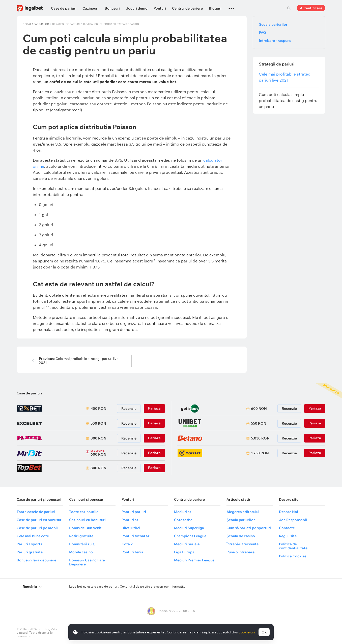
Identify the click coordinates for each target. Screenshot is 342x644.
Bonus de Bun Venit (85, 528)
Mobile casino (81, 552)
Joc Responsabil (293, 520)
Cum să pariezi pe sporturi (249, 528)
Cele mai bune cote (33, 536)
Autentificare (311, 8)
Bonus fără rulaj (82, 544)
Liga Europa (184, 552)
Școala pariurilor (241, 520)
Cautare (289, 8)
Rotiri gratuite (81, 536)
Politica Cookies (293, 556)
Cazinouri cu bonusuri (87, 520)
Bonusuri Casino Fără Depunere (87, 562)
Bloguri (215, 8)
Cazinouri (91, 8)
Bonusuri (112, 8)
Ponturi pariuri (134, 512)
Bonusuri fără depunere (36, 560)
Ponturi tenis (132, 552)
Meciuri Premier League (194, 560)
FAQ (263, 32)
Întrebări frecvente (243, 544)
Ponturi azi (131, 520)
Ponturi (160, 8)
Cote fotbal (184, 520)
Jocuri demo (137, 8)
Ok (264, 632)
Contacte (287, 528)
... (231, 6)
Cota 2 (127, 544)
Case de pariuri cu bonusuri (40, 520)
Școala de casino (241, 536)
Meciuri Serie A (187, 544)
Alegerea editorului (243, 512)
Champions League (190, 536)
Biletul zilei (131, 528)
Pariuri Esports (29, 544)
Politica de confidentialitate (293, 546)
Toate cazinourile (84, 512)
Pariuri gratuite (30, 552)
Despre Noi (289, 512)
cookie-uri (247, 632)
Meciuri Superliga (189, 528)
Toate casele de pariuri (36, 512)
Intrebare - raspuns (275, 41)
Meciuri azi (183, 512)
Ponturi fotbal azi (136, 536)
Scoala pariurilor (36, 24)
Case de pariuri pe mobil (37, 528)
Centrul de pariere (187, 8)
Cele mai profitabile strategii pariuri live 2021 (79, 361)
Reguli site (288, 536)
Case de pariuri (64, 8)
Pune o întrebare (240, 552)
